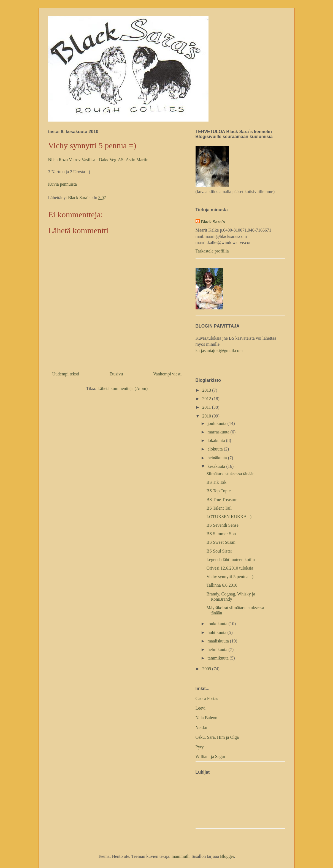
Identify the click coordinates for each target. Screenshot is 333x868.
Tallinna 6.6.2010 (222, 585)
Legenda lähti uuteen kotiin (231, 560)
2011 (207, 407)
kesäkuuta (217, 466)
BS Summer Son (221, 534)
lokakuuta (217, 440)
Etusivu (116, 374)
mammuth (181, 856)
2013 (207, 390)
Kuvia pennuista (63, 184)
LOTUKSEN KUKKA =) (229, 517)
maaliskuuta (219, 641)
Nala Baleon (207, 718)
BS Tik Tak (216, 482)
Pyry (200, 747)
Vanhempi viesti (167, 374)
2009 (207, 669)
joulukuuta (217, 423)
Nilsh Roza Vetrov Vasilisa (72, 160)
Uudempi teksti (66, 374)
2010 (207, 416)
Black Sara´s (213, 222)
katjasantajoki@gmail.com (219, 351)
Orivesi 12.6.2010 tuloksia (230, 568)
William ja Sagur (211, 756)
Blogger (227, 856)
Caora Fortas (207, 698)
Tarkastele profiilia (212, 251)
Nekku (201, 728)
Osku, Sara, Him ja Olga (217, 737)
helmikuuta (218, 649)
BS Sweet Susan (221, 542)
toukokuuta (218, 624)
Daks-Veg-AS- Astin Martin (124, 160)
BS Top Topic (218, 491)
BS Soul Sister (219, 551)
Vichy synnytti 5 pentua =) (230, 577)
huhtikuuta (217, 632)
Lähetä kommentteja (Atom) (123, 388)
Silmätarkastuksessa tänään (230, 474)
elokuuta (216, 449)
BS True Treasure (222, 500)
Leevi (201, 708)
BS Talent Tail (219, 508)
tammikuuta (218, 658)
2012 (207, 399)
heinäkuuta (218, 458)
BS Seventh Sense (222, 525)
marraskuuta (219, 432)
